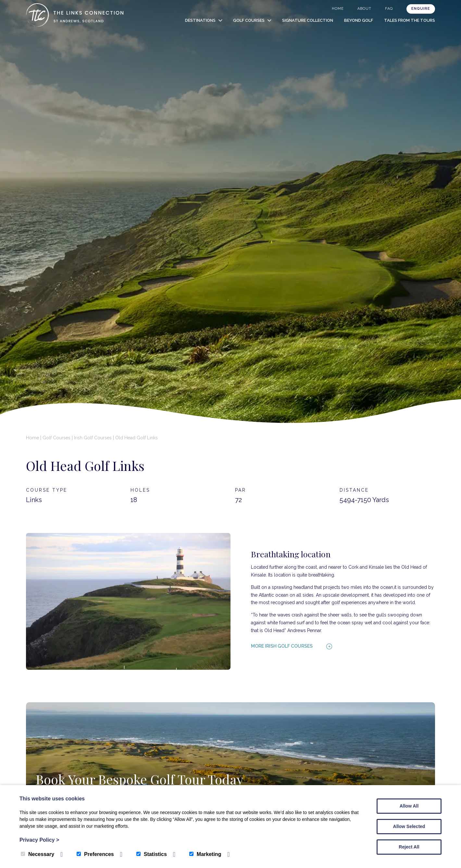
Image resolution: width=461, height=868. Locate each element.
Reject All (409, 847)
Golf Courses (249, 20)
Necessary (37, 854)
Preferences (95, 854)
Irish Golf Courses (93, 438)
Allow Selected (409, 826)
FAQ (389, 9)
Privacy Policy (39, 840)
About (364, 9)
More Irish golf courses (282, 646)
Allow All (409, 806)
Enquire (421, 9)
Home (338, 9)
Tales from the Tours (410, 20)
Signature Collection (308, 20)
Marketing (205, 854)
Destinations (200, 20)
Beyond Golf (359, 20)
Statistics (152, 854)
